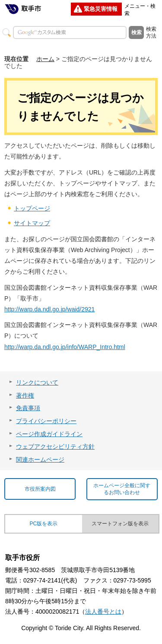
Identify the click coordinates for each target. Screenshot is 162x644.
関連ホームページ (40, 460)
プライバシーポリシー (46, 421)
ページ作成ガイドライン (49, 434)
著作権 (25, 395)
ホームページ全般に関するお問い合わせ (122, 489)
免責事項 (28, 408)
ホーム (45, 59)
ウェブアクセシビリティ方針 (55, 447)
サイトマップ (32, 223)
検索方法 (151, 32)
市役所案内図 (40, 489)
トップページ (32, 208)
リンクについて (37, 382)
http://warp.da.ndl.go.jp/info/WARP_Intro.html (65, 347)
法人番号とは (103, 612)
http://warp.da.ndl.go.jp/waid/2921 (49, 309)
